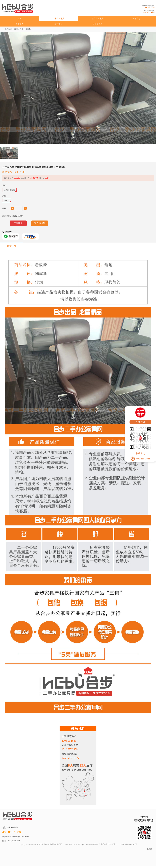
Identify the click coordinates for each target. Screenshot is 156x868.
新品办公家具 (97, 19)
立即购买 (18, 223)
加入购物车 (40, 223)
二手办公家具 (58, 19)
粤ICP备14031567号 (129, 844)
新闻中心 (58, 24)
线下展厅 (136, 19)
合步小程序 (98, 24)
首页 (19, 19)
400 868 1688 (149, 8)
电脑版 (149, 849)
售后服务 (19, 24)
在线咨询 (140, 422)
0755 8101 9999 (149, 13)
